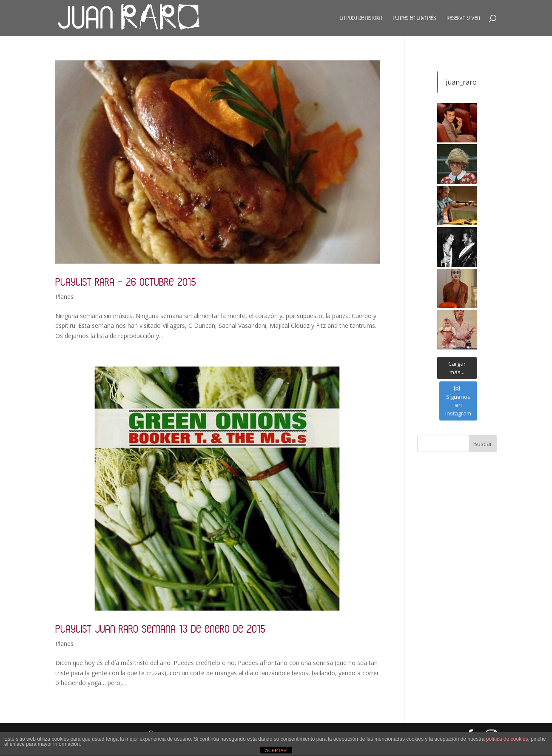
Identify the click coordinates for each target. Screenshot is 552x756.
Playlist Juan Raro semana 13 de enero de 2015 (160, 629)
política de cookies (507, 739)
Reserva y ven (463, 18)
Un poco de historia (361, 18)
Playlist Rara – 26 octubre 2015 (126, 282)
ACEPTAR (276, 750)
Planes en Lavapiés (414, 18)
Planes (64, 297)
